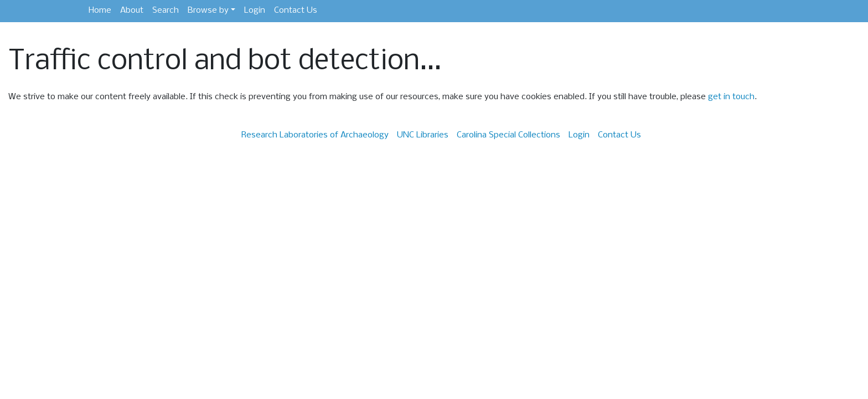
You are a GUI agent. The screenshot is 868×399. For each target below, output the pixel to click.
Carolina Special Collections (508, 135)
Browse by (208, 11)
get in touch (731, 97)
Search (166, 11)
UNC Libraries (423, 135)
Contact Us (296, 11)
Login (255, 11)
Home (100, 11)
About (132, 11)
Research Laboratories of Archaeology (315, 135)
